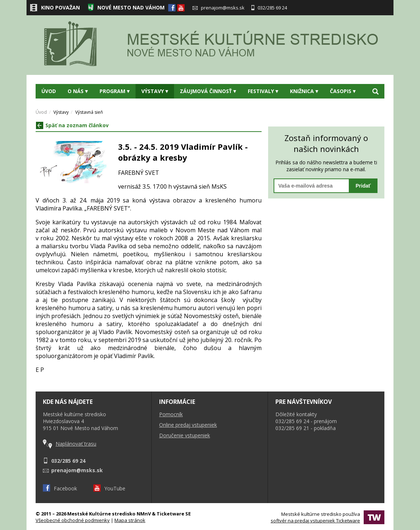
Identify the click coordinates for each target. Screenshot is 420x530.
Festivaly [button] (263, 91)
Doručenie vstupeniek (185, 435)
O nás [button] (78, 91)
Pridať (363, 186)
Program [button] (115, 91)
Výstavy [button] (155, 91)
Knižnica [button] (304, 91)
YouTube (109, 488)
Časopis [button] (343, 91)
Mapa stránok (130, 520)
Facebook (60, 488)
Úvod (49, 91)
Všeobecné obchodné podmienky (73, 520)
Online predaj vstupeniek (188, 425)
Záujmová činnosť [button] (208, 91)
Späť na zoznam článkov (72, 125)
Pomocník (171, 414)
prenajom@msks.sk (219, 8)
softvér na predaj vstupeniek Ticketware (315, 521)
